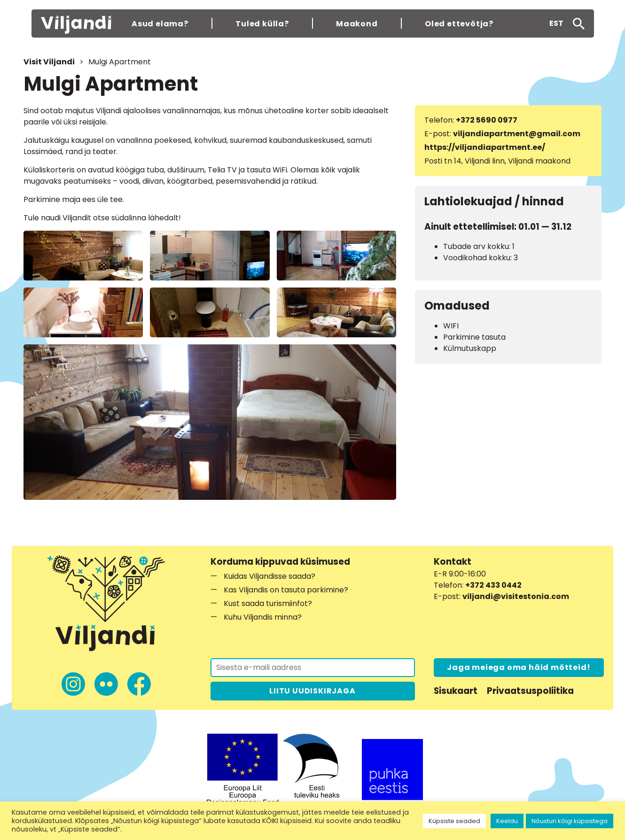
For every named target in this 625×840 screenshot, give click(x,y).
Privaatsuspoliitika (530, 691)
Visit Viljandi (49, 62)
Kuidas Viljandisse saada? (270, 576)
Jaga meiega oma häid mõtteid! (519, 667)
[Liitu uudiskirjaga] (313, 668)
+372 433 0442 (493, 585)
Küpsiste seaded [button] (454, 821)
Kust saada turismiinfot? (268, 603)
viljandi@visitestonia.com (516, 596)
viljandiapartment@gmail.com (517, 134)
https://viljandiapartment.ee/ (485, 147)
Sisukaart (456, 691)
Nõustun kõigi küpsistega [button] (570, 821)
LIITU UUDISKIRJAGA (312, 691)
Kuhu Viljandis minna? (263, 617)
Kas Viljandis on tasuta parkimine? (286, 590)
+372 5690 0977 (487, 120)
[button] (556, 23)
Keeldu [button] (507, 821)
